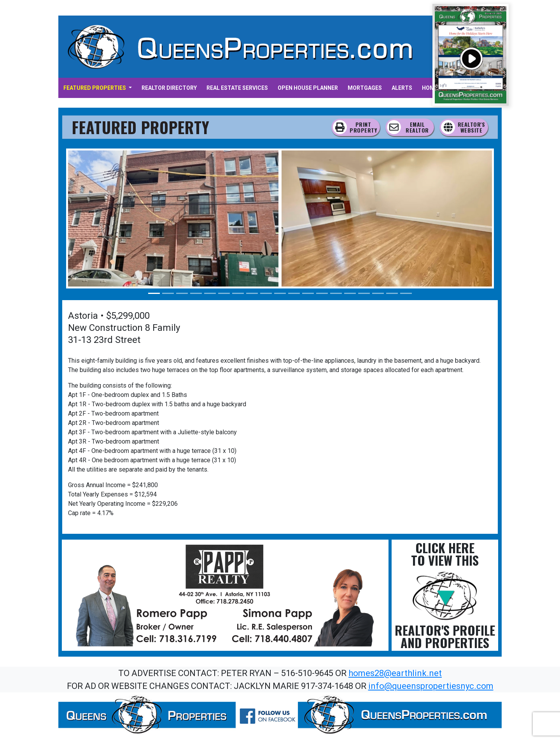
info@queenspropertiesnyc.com (431, 686)
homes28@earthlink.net (395, 673)
